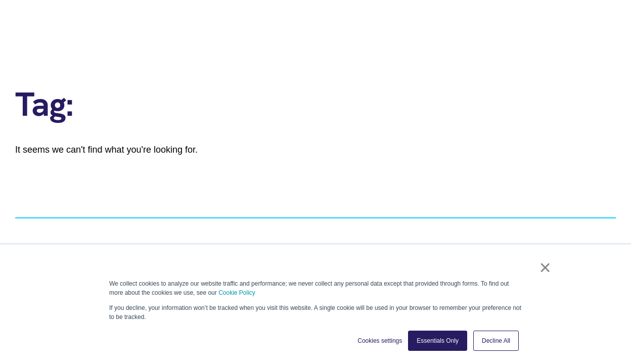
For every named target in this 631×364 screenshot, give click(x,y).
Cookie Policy (237, 293)
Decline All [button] (496, 341)
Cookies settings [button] (380, 341)
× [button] (548, 269)
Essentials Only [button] (438, 341)
